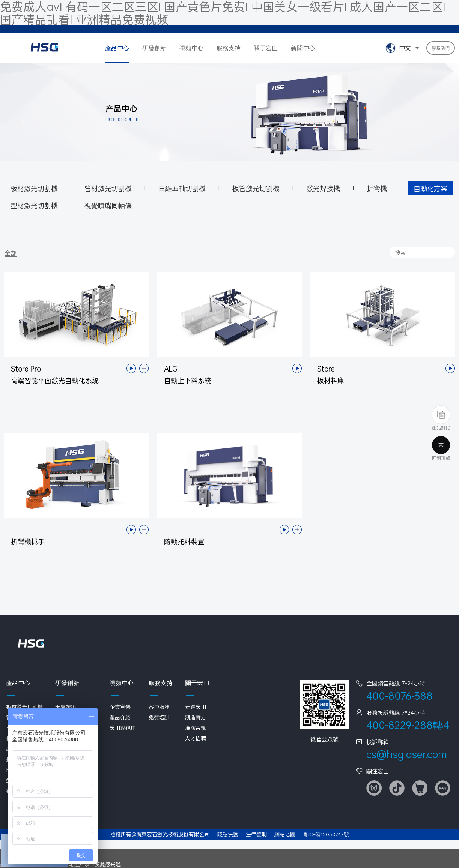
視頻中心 (191, 48)
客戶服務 (159, 707)
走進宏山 (196, 707)
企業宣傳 (120, 707)
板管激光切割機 (256, 188)
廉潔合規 (196, 728)
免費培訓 (159, 717)
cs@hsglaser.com (407, 754)
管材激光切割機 (108, 188)
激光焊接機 (323, 188)
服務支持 (229, 48)
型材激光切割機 (34, 205)
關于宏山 (266, 48)
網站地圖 (285, 834)
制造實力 (196, 717)
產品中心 (117, 48)
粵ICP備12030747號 (326, 834)
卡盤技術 (66, 707)
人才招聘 (196, 738)
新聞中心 (303, 48)
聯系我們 (441, 48)
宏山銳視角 (123, 728)
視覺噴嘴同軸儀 (108, 205)
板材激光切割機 (34, 188)
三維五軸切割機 (182, 188)
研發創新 (154, 48)
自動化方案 (430, 188)
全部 (11, 253)
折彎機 (377, 188)
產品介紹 (120, 717)
